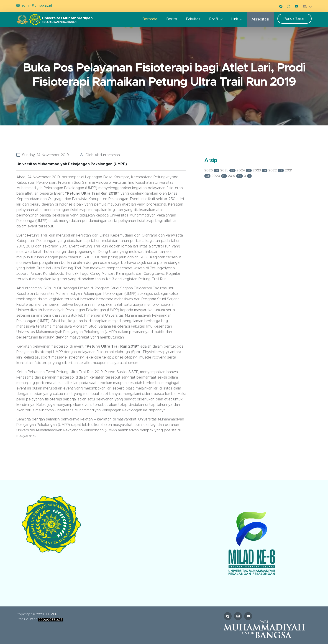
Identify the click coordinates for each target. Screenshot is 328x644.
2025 (228, 171)
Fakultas (193, 19)
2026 (212, 171)
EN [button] (305, 7)
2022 (277, 171)
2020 (220, 176)
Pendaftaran (295, 19)
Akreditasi (260, 19)
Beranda (150, 19)
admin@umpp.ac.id (37, 6)
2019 (236, 176)
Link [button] (235, 19)
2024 (245, 171)
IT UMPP (51, 614)
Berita (172, 19)
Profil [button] (214, 19)
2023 (260, 171)
